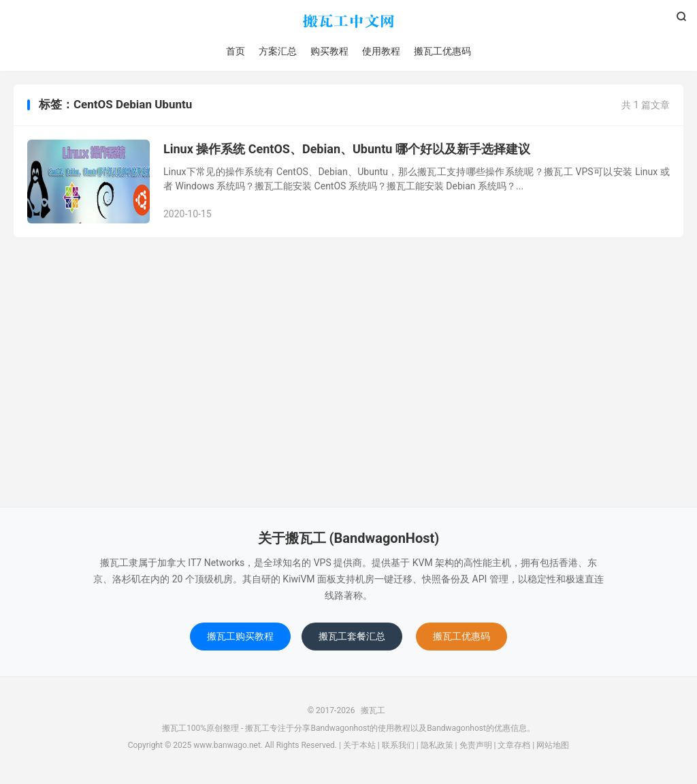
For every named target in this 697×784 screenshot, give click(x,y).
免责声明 (476, 745)
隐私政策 (437, 745)
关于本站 (359, 745)
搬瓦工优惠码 (442, 51)
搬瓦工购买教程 (240, 636)
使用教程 (381, 51)
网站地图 (553, 745)
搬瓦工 (348, 21)
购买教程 (329, 51)
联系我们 (398, 745)
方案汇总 (278, 51)
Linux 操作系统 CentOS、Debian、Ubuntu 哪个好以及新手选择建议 (347, 149)
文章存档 (514, 745)
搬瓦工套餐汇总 (352, 636)
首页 (236, 51)
